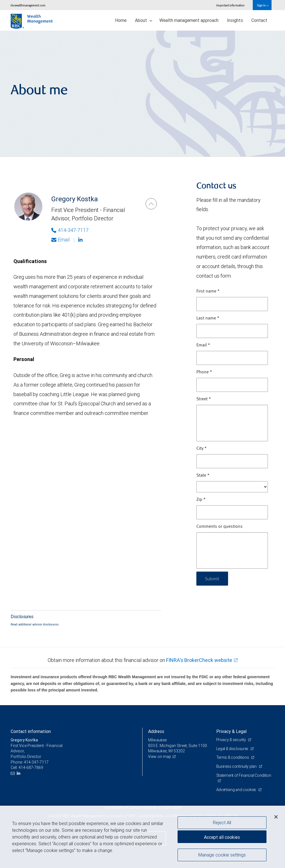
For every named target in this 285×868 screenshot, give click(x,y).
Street (204, 399)
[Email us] (13, 773)
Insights (235, 20)
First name (208, 291)
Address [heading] (156, 731)
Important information (230, 5)
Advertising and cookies (237, 790)
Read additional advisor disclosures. (35, 624)
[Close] (276, 817)
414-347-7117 (36, 762)
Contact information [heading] (31, 731)
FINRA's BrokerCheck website (199, 660)
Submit (212, 578)
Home (121, 20)
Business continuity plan (237, 766)
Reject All (222, 823)
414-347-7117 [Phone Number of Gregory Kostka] (70, 230)
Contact (259, 20)
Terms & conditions (233, 757)
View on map (160, 757)
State (203, 476)
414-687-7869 (31, 768)
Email (203, 345)
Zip (201, 500)
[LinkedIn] (19, 773)
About (144, 20)
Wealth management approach (189, 20)
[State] (232, 487)
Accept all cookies (222, 837)
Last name (208, 318)
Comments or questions (220, 527)
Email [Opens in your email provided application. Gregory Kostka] (60, 240)
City (202, 449)
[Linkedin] (81, 240)
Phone (204, 372)
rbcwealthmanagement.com (28, 5)
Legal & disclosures (233, 749)
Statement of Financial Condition (244, 775)
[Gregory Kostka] (151, 204)
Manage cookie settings (222, 855)
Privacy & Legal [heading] (231, 731)
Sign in (263, 5)
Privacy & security (232, 740)
